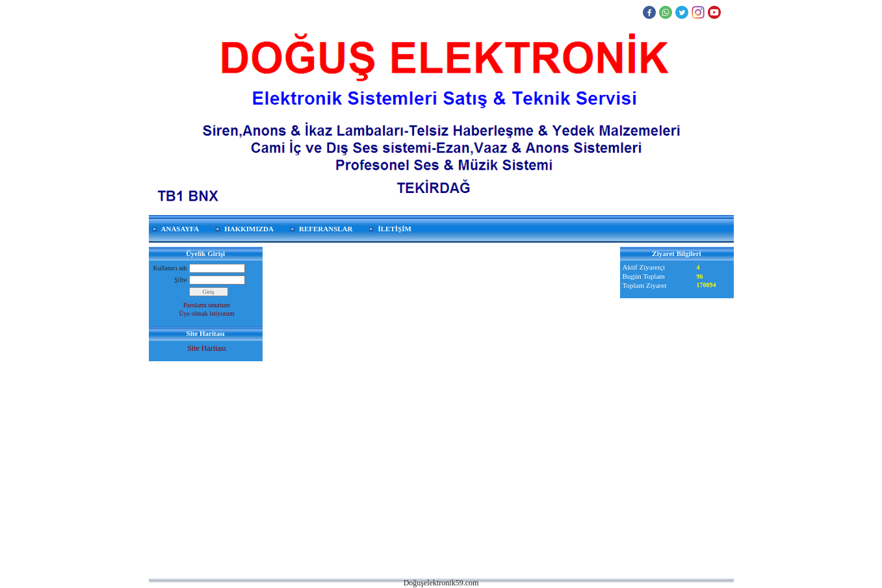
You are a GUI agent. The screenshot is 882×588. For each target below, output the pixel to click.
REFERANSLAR (326, 229)
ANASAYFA (180, 229)
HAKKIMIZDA (249, 229)
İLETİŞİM (394, 229)
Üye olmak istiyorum (207, 313)
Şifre (180, 280)
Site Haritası (207, 348)
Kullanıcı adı (170, 268)
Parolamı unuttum (207, 305)
